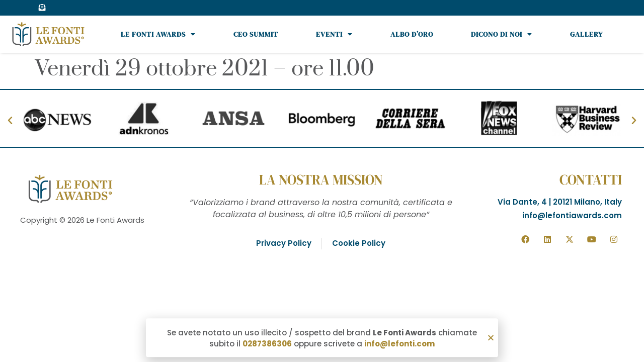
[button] (491, 339)
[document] (322, 181)
